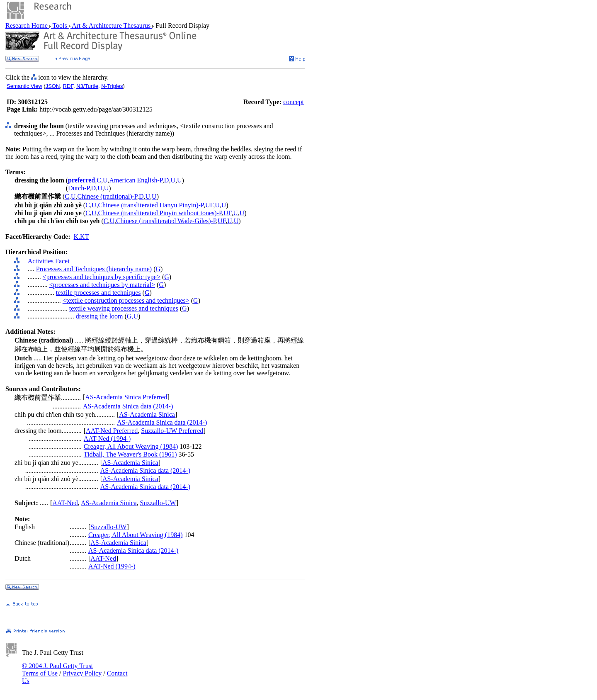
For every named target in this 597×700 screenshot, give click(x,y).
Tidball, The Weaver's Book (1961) (130, 454)
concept (294, 102)
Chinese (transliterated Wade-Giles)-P (166, 221)
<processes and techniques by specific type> (102, 277)
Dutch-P (79, 188)
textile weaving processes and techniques (124, 308)
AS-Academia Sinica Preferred (126, 397)
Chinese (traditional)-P (107, 196)
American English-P (136, 180)
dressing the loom (99, 316)
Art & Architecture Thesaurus (111, 26)
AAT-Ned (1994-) (107, 439)
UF (209, 205)
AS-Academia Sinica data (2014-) (128, 406)
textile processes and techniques (98, 293)
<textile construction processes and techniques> (126, 300)
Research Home (27, 26)
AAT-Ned (65, 503)
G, (130, 316)
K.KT (81, 237)
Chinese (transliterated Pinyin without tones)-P (160, 213)
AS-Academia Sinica (147, 414)
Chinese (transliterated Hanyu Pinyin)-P (151, 205)
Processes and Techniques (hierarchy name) (94, 269)
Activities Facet (49, 261)
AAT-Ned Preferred (112, 431)
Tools (60, 26)
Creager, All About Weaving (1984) (131, 446)
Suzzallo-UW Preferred (172, 431)
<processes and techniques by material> (102, 285)
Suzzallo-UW (158, 503)
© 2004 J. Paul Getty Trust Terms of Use (57, 670)
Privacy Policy (82, 673)
